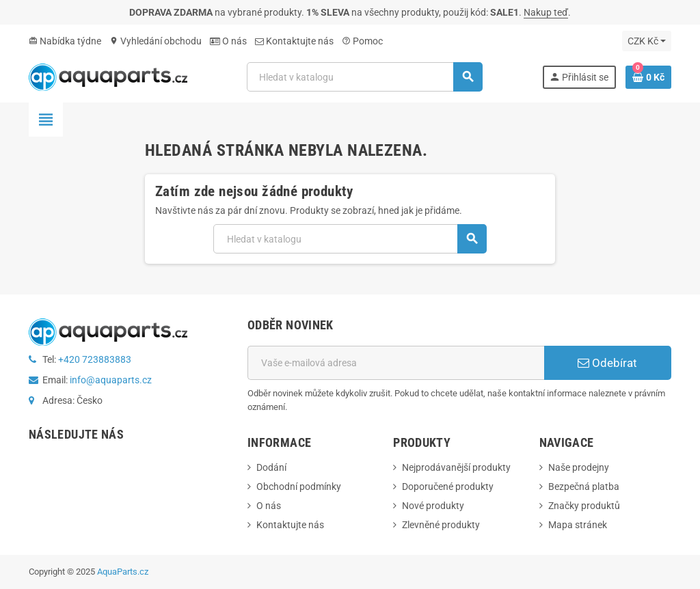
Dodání (271, 467)
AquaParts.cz (123, 572)
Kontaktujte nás (294, 41)
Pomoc (362, 41)
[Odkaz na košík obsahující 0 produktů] (648, 77)
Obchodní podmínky (299, 487)
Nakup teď (546, 12)
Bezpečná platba (584, 487)
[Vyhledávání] (364, 77)
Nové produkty (433, 506)
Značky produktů (584, 506)
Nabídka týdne (65, 41)
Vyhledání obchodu (156, 41)
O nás (228, 41)
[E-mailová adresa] (396, 363)
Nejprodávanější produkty (456, 467)
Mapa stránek (578, 525)
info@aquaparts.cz (111, 380)
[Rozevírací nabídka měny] (647, 41)
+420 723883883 (95, 359)
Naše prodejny (579, 467)
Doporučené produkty (448, 487)
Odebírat (607, 363)
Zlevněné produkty (441, 525)
